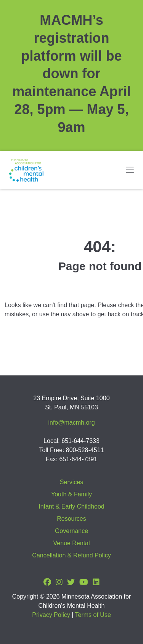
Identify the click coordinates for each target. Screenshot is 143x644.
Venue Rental (71, 543)
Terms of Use (93, 615)
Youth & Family (71, 494)
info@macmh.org (71, 423)
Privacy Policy (51, 615)
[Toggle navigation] (130, 170)
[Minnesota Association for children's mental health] (26, 170)
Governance (71, 531)
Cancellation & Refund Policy (71, 555)
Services (71, 482)
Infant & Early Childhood (71, 506)
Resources (71, 519)
